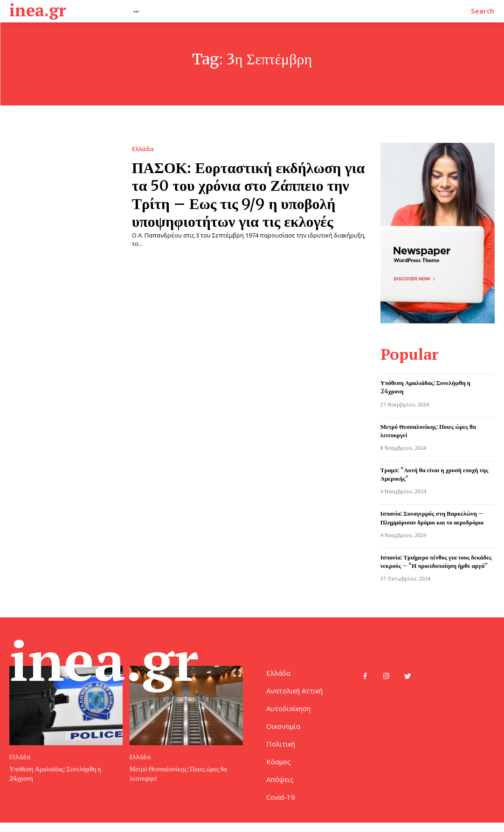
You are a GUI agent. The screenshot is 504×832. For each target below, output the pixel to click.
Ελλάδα (143, 149)
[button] (483, 11)
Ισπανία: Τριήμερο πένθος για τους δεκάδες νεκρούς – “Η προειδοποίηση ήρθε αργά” (436, 560)
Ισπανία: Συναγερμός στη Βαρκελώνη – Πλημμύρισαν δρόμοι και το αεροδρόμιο (432, 516)
